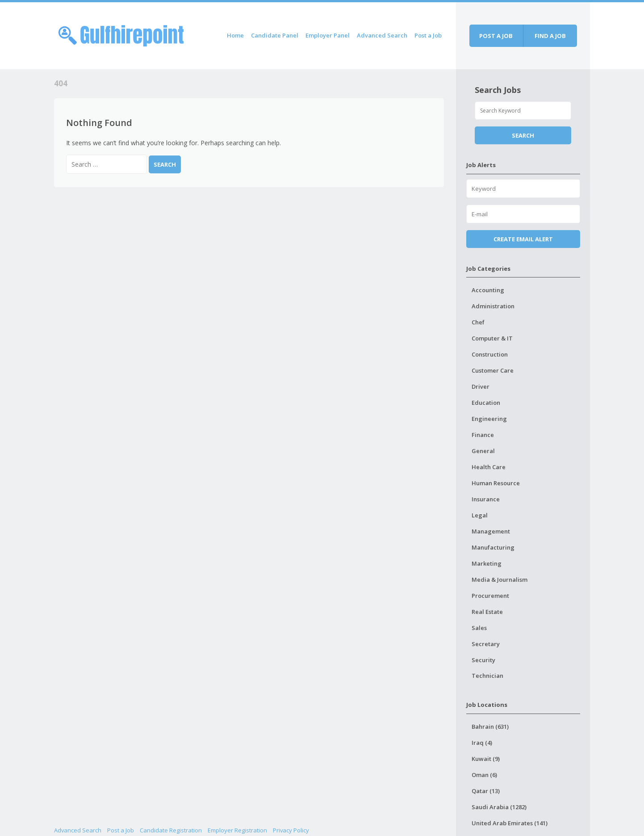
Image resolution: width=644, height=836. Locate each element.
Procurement (490, 596)
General (483, 451)
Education (486, 403)
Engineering (489, 419)
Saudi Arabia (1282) (499, 807)
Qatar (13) (486, 791)
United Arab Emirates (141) (510, 823)
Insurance (486, 499)
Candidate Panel (275, 35)
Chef (478, 322)
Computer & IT (492, 338)
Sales (479, 628)
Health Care (489, 467)
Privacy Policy (291, 830)
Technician (487, 676)
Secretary (486, 644)
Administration (493, 306)
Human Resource (496, 483)
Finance (483, 435)
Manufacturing (493, 547)
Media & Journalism (500, 580)
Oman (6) (484, 775)
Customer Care (493, 370)
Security (483, 660)
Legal (480, 515)
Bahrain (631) (490, 727)
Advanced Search (382, 35)
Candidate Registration (171, 830)
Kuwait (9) (486, 759)
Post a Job (428, 35)
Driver (481, 386)
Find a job (550, 36)
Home (235, 35)
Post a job (496, 36)
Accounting (488, 290)
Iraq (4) (482, 743)
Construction (490, 354)
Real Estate (487, 612)
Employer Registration (237, 830)
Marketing (487, 563)
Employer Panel (328, 35)
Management (491, 531)
